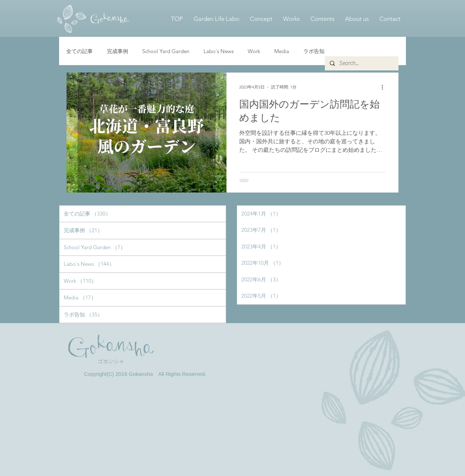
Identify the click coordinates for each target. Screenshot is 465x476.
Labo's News (219, 51)
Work (254, 51)
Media (282, 51)
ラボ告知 (314, 51)
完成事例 (117, 51)
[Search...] (361, 63)
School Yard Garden (166, 51)
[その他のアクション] (385, 87)
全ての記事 (79, 51)
